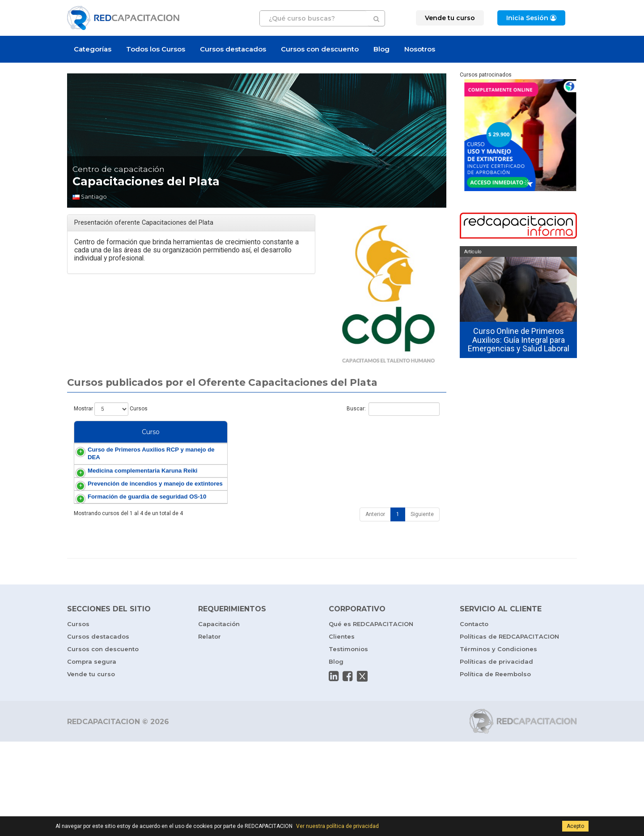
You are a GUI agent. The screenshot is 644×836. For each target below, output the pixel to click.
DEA (404, 467)
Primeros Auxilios (358, 467)
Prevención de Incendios (366, 532)
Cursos (78, 718)
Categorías (93, 49)
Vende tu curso (91, 768)
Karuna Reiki (352, 511)
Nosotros (420, 49)
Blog (381, 49)
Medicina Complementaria (370, 504)
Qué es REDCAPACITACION (371, 718)
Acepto (575, 826)
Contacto (474, 718)
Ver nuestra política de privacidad (337, 826)
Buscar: (393, 409)
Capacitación (219, 718)
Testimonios (348, 743)
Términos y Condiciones (498, 743)
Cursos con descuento (320, 49)
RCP (389, 467)
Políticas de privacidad (496, 756)
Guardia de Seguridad (363, 568)
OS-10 (402, 568)
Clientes (342, 731)
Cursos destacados (233, 49)
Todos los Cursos (156, 49)
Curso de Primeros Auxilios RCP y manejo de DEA (113, 475)
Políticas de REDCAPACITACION (509, 731)
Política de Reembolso (495, 768)
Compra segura (92, 756)
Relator (210, 731)
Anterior (375, 609)
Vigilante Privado (358, 576)
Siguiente (422, 609)
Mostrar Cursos (111, 409)
